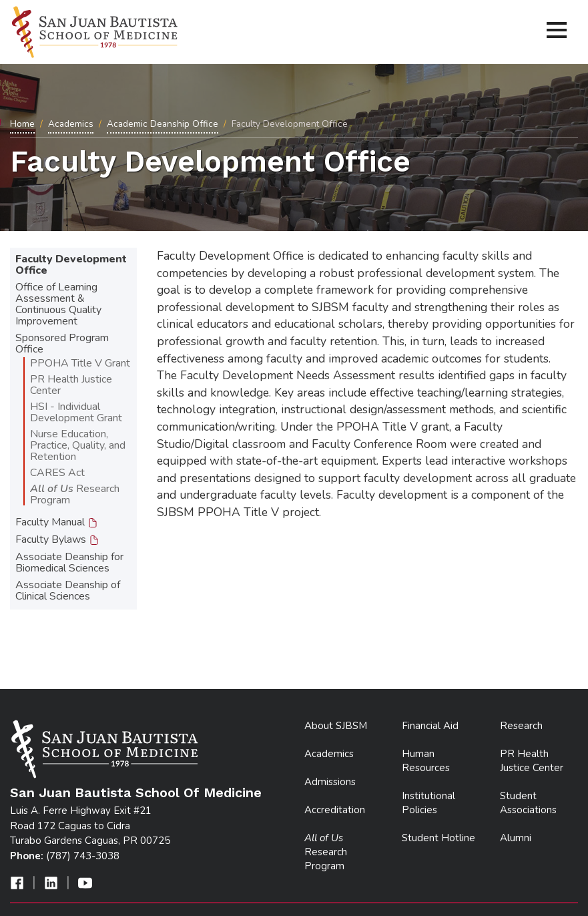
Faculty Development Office (71, 265)
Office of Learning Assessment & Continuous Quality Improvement (58, 304)
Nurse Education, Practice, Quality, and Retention (78, 445)
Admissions (330, 782)
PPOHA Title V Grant (80, 363)
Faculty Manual (57, 522)
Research (521, 726)
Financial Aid (430, 726)
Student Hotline (438, 838)
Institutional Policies (428, 803)
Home (22, 124)
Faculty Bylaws (57, 539)
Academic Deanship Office (163, 124)
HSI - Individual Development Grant (76, 412)
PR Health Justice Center (71, 385)
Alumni (516, 838)
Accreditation (335, 810)
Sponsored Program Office (62, 343)
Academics (71, 124)
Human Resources (426, 761)
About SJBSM (336, 726)
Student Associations (528, 803)
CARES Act (57, 473)
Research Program (75, 494)
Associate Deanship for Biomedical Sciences (69, 562)
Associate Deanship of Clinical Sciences (68, 591)
